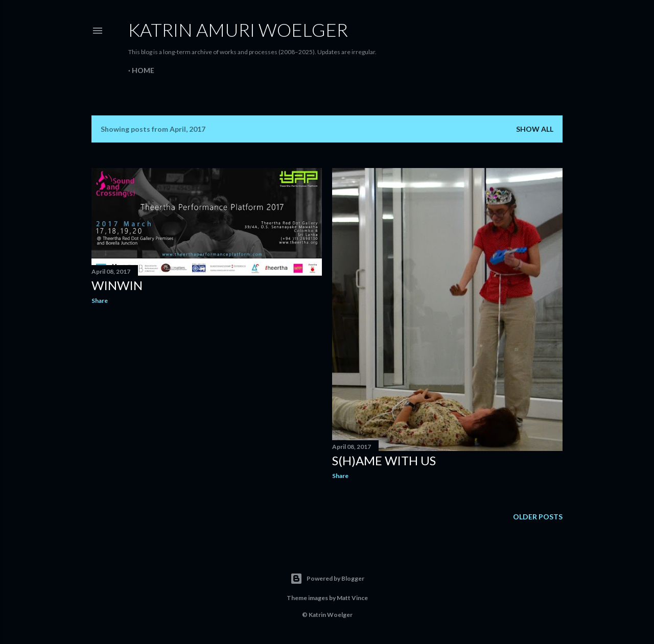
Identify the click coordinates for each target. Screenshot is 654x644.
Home (143, 70)
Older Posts (538, 517)
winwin (117, 285)
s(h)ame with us (384, 460)
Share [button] (100, 301)
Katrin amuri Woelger (238, 30)
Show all (535, 129)
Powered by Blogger (327, 579)
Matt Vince (352, 598)
